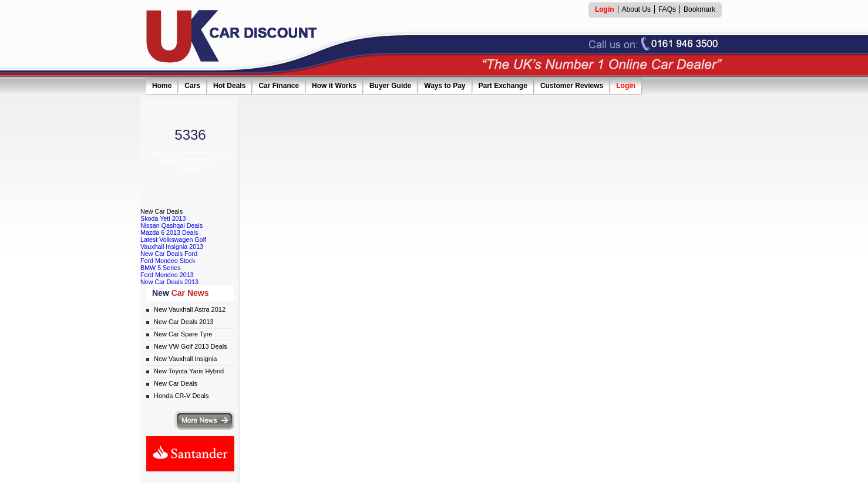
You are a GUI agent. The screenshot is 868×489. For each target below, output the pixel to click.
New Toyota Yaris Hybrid (189, 371)
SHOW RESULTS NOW (191, 186)
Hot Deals (229, 86)
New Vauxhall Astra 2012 (190, 309)
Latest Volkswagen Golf (173, 240)
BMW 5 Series (161, 268)
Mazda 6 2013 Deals (169, 232)
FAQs (667, 9)
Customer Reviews (572, 86)
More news (204, 421)
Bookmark (699, 9)
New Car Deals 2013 (169, 282)
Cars (192, 86)
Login (626, 86)
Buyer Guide (390, 86)
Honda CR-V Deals (181, 396)
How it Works (334, 86)
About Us (636, 9)
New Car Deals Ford (169, 254)
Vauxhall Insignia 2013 (172, 247)
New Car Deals (176, 383)
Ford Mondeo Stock (168, 261)
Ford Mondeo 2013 (167, 275)
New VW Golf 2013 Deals (191, 346)
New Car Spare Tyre (183, 334)
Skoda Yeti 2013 (163, 218)
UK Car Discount (232, 36)
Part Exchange (503, 86)
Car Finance (279, 86)
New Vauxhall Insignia (185, 359)
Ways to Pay (445, 86)
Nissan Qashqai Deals (171, 225)
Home (162, 86)
